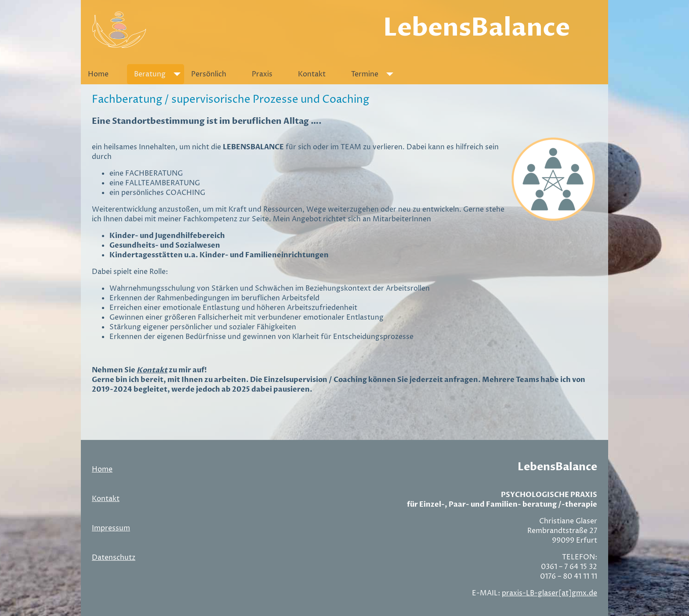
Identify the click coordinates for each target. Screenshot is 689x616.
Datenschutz (114, 558)
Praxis (262, 74)
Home (98, 74)
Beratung (159, 74)
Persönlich (209, 74)
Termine (374, 74)
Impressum (111, 528)
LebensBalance (477, 28)
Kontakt (312, 74)
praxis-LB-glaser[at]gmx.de (549, 593)
